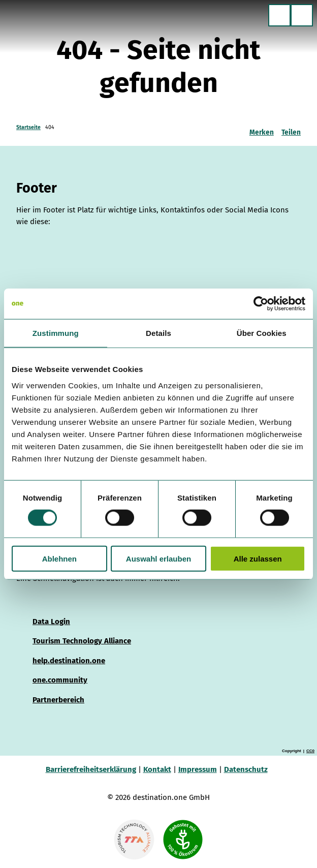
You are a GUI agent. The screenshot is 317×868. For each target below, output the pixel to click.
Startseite (28, 127)
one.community (60, 680)
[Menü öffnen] (302, 15)
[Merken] (262, 129)
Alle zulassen (258, 558)
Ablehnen (59, 558)
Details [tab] (158, 333)
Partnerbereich (58, 700)
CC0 (310, 751)
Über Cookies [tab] (262, 333)
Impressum (198, 769)
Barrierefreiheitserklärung (91, 769)
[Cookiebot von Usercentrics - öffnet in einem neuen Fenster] (261, 304)
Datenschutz (246, 769)
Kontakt (157, 769)
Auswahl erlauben (158, 558)
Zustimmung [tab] (56, 333)
